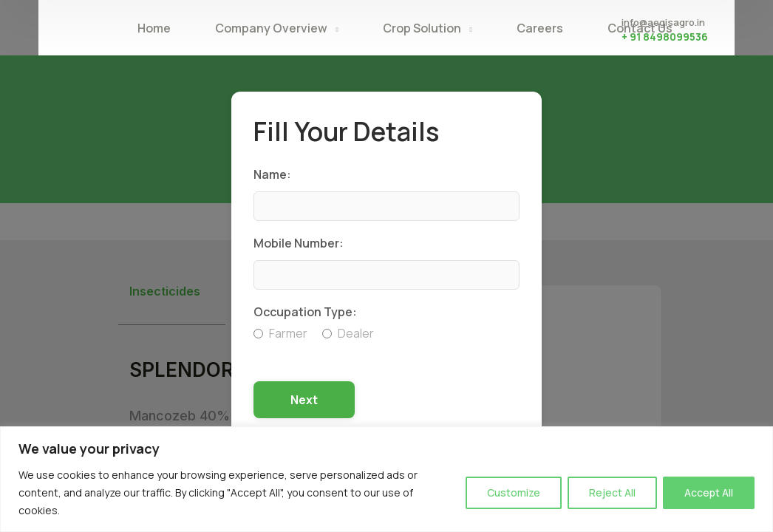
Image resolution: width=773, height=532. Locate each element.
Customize (514, 492)
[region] (386, 479)
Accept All (709, 492)
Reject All (612, 492)
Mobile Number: (299, 243)
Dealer (348, 333)
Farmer (280, 333)
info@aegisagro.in (663, 22)
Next (304, 400)
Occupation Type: (305, 312)
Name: (272, 174)
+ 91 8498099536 (665, 37)
